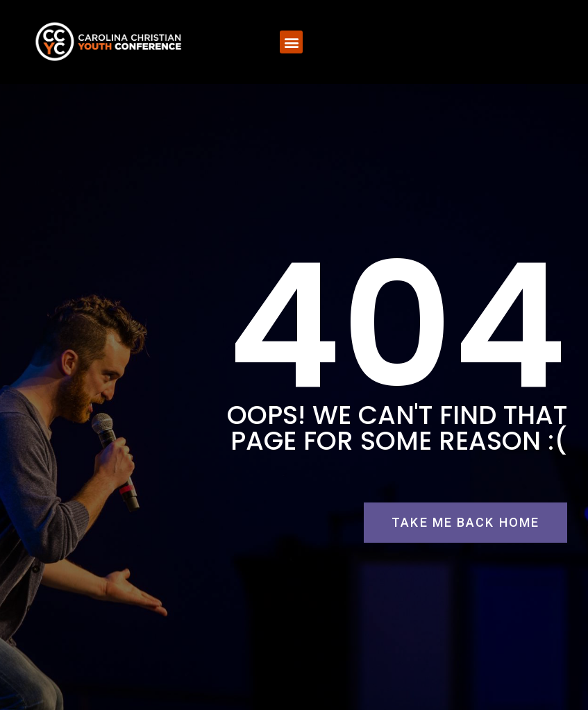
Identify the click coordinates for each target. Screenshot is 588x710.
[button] (291, 42)
